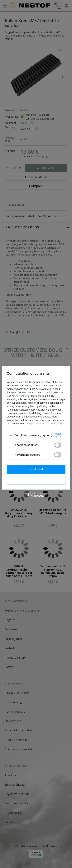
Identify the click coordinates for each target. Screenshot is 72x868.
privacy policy (19, 396)
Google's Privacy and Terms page (45, 424)
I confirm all (36, 469)
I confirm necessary (36, 480)
